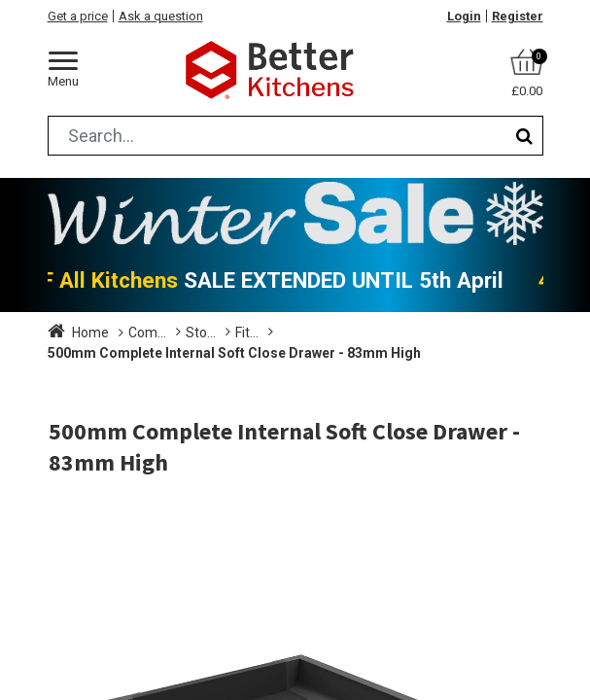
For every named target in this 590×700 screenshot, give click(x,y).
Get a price (78, 16)
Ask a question (161, 16)
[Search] (524, 136)
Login (464, 16)
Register (518, 16)
